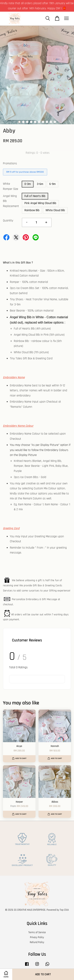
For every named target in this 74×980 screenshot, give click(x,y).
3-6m (40, 184)
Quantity (8, 221)
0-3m (28, 184)
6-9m (52, 184)
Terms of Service (37, 932)
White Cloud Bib (55, 210)
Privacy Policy (37, 937)
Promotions (10, 163)
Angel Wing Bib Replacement (11, 201)
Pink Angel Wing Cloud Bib (40, 203)
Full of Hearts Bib (35, 196)
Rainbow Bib (32, 210)
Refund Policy (37, 942)
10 (55, 122)
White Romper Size (11, 186)
